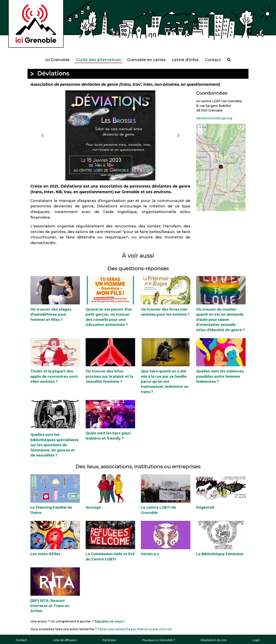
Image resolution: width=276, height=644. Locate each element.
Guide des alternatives (98, 60)
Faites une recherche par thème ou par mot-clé (135, 629)
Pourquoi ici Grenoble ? (158, 640)
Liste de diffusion (65, 640)
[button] (42, 135)
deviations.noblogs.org (214, 118)
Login (256, 640)
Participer (109, 640)
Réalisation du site (214, 640)
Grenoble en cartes (146, 60)
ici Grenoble (58, 60)
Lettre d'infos (185, 60)
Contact (213, 60)
